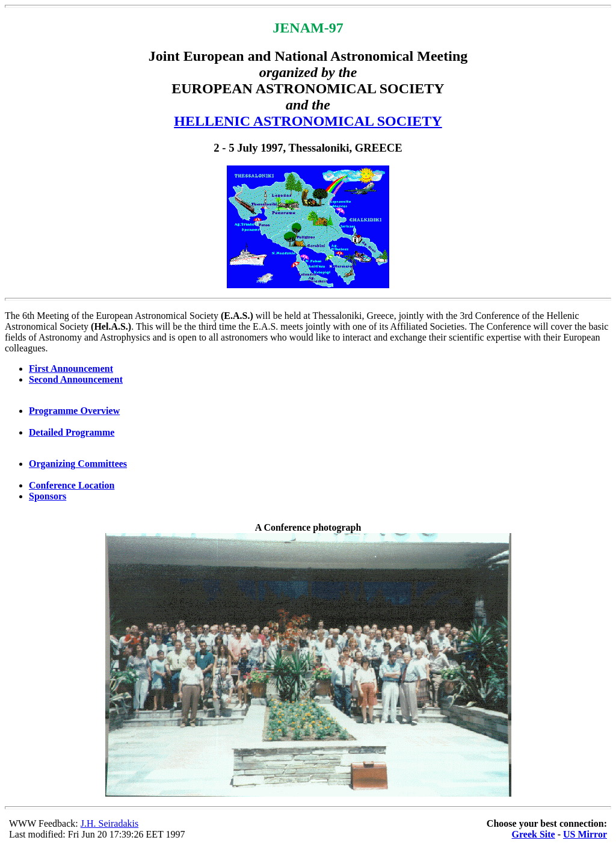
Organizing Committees (78, 464)
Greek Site (534, 834)
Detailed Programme (72, 432)
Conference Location (72, 485)
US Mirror (585, 834)
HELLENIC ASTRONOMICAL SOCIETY (308, 121)
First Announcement (71, 369)
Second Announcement (76, 379)
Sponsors (48, 496)
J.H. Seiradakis (109, 823)
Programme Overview (74, 411)
